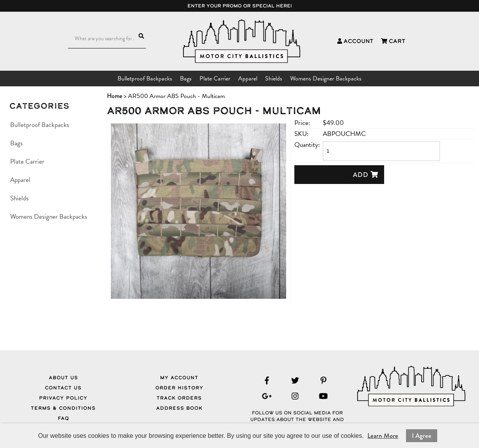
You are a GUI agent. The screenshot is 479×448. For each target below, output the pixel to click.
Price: (302, 123)
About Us (63, 378)
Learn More (383, 436)
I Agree (422, 436)
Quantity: (307, 145)
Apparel (248, 79)
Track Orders (179, 398)
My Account (179, 378)
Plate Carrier (215, 79)
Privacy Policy (63, 398)
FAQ (63, 418)
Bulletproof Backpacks (145, 79)
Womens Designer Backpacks (326, 79)
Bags (186, 79)
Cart (393, 41)
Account (355, 41)
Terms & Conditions (63, 408)
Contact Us (63, 388)
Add (365, 175)
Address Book (179, 408)
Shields (274, 79)
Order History (179, 388)
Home (115, 96)
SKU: (301, 134)
